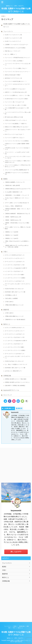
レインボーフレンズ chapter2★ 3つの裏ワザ (16, 268)
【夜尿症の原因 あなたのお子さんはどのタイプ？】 (18, 189)
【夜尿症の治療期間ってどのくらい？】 (15, 182)
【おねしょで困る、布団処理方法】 (14, 206)
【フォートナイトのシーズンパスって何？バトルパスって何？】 (18, 157)
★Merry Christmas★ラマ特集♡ (13, 75)
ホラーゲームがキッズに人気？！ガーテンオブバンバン (18, 285)
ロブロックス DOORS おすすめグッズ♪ (15, 255)
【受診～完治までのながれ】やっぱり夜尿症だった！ (17, 242)
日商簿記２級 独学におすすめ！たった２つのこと (17, 382)
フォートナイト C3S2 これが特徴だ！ (14, 61)
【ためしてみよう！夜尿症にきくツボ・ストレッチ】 (17, 199)
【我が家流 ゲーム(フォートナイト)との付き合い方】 (17, 173)
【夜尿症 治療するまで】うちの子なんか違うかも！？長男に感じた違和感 (17, 246)
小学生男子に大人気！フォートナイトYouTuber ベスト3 (17, 149)
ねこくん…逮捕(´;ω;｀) (11, 54)
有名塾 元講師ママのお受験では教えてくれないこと (17, 25)
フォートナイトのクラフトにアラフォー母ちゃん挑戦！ (18, 113)
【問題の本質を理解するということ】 (14, 305)
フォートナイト (8, 31)
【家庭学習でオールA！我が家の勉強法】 (15, 320)
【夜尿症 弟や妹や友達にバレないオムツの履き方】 (17, 224)
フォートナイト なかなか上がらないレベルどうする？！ (17, 85)
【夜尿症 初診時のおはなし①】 (14, 220)
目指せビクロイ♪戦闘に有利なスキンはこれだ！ (17, 127)
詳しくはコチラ (16, 552)
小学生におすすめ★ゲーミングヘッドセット (16, 120)
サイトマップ (8, 395)
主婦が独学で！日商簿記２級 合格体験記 (15, 386)
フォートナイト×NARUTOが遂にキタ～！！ (16, 81)
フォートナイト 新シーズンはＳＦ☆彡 (14, 102)
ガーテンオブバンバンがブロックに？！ (15, 258)
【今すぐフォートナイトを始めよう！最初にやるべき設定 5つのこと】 (18, 162)
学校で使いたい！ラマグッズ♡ (13, 51)
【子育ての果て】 (9, 302)
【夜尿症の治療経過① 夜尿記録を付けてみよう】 (18, 214)
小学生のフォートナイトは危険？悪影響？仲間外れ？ (17, 144)
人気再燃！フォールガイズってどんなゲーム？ (17, 45)
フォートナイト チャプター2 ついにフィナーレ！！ (18, 72)
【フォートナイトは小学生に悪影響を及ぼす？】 (17, 170)
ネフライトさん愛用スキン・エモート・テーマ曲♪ (17, 95)
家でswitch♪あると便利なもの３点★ (14, 117)
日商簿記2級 (7, 376)
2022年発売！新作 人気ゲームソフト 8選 (15, 292)
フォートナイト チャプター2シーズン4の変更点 (17, 141)
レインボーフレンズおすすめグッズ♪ (14, 271)
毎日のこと (7, 324)
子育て (5, 252)
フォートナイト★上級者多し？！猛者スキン (16, 124)
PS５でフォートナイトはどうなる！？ (14, 134)
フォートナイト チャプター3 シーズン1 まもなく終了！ (18, 64)
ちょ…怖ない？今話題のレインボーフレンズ (16, 364)
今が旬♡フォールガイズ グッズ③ (13, 35)
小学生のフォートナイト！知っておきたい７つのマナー (18, 130)
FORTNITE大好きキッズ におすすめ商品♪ (15, 48)
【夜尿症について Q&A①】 (12, 238)
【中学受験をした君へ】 (11, 295)
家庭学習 (6, 310)
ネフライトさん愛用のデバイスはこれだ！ (15, 89)
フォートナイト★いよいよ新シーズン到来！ (16, 105)
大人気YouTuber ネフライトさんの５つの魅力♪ (17, 99)
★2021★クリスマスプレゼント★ (13, 78)
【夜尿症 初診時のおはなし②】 (14, 217)
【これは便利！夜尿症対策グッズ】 (14, 192)
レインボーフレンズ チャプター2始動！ (15, 275)
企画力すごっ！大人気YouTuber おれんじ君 (16, 92)
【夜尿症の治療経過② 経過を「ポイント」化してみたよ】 (18, 210)
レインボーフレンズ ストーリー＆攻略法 (15, 278)
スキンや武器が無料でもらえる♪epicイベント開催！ (17, 109)
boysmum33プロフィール (11, 390)
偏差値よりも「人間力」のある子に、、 (16, 638)
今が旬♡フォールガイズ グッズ (13, 41)
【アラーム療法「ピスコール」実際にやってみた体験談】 (18, 228)
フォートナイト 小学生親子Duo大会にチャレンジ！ (18, 58)
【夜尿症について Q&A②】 (12, 235)
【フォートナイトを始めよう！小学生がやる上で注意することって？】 (18, 166)
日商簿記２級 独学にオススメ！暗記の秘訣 (16, 379)
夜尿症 (5, 179)
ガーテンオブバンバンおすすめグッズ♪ (15, 281)
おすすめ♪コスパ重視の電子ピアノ (13, 371)
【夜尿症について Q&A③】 (12, 232)
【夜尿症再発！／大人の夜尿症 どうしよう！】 (17, 195)
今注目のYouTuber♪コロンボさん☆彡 (14, 289)
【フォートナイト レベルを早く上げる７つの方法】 (17, 153)
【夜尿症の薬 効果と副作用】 (13, 185)
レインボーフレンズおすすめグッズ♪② (15, 265)
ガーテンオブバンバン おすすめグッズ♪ (15, 262)
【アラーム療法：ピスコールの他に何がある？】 (17, 203)
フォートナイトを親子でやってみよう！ (15, 138)
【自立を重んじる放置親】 (12, 298)
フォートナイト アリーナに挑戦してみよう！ (16, 68)
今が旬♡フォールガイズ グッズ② (13, 38)
